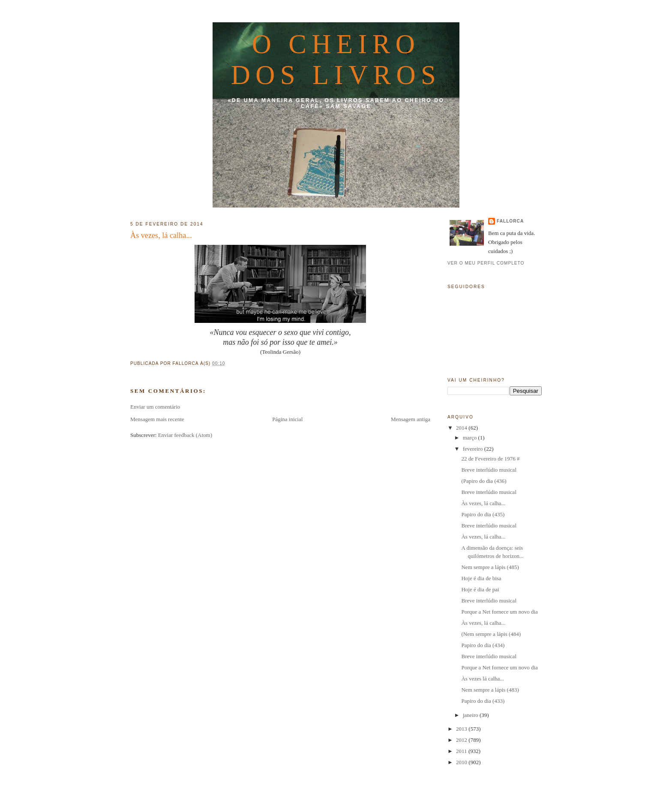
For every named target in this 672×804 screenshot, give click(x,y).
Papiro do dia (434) (483, 645)
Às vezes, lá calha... (161, 235)
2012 (462, 740)
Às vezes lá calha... (483, 679)
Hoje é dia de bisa (481, 578)
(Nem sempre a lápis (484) (491, 634)
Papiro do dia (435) (483, 514)
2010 (462, 762)
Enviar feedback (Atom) (185, 435)
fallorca (510, 221)
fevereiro (474, 449)
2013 (462, 729)
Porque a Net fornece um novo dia (499, 612)
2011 (462, 751)
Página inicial (287, 419)
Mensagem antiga (411, 419)
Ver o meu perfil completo (486, 263)
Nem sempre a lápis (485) (490, 567)
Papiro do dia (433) (483, 701)
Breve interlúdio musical (489, 470)
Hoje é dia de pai (480, 589)
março (471, 438)
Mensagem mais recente (157, 419)
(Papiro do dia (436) (484, 481)
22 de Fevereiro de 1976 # (490, 459)
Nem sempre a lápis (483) (490, 690)
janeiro (471, 715)
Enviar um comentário (155, 407)
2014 (462, 428)
